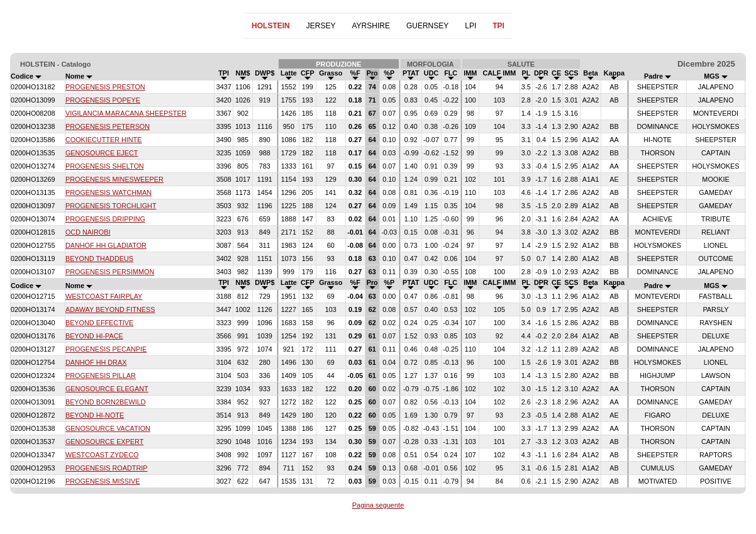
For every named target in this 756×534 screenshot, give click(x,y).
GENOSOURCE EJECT (102, 153)
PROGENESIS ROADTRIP (107, 468)
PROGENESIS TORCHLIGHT (111, 206)
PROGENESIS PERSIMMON (110, 272)
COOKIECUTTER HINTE (104, 140)
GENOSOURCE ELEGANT (107, 389)
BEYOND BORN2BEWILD (106, 402)
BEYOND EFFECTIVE (99, 323)
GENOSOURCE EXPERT (104, 442)
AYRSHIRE (370, 26)
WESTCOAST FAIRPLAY (104, 296)
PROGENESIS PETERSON (108, 126)
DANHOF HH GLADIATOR (106, 245)
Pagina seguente (378, 505)
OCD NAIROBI (88, 232)
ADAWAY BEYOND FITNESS (110, 309)
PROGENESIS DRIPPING (105, 219)
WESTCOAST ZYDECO (102, 455)
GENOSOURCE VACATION (108, 428)
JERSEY (321, 26)
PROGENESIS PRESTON (105, 87)
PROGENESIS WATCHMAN (108, 192)
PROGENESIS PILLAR (101, 375)
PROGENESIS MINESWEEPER (114, 179)
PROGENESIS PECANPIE (106, 349)
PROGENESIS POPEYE (103, 100)
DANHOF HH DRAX (96, 362)
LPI (470, 26)
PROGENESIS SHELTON (105, 166)
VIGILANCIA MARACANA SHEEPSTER (126, 113)
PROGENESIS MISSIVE (103, 481)
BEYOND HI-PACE (94, 336)
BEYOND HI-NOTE (95, 415)
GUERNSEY (427, 26)
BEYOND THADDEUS (99, 259)
